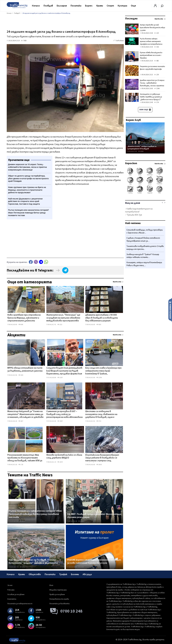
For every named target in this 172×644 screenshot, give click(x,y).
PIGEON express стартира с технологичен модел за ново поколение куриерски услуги (94, 561)
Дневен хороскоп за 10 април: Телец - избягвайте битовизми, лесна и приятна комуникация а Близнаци (152, 84)
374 (156, 102)
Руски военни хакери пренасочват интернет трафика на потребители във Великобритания (151, 43)
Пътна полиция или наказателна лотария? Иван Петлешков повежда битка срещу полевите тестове (35, 514)
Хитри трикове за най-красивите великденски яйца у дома (152, 28)
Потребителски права (59, 599)
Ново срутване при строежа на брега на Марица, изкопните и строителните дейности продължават (24, 318)
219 (156, 33)
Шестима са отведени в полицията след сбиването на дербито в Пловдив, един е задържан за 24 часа (101, 414)
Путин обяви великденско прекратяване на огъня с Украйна (151, 55)
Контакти (12, 599)
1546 (157, 89)
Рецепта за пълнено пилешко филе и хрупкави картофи (152, 68)
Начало (36, 6)
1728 (21, 465)
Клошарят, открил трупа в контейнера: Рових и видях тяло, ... (144, 264)
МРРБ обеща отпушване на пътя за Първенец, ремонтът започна (25, 369)
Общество (35, 574)
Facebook (31, 262)
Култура (122, 6)
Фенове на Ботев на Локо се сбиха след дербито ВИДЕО (64, 457)
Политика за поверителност (20, 604)
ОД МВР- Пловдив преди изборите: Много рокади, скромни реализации (94, 516)
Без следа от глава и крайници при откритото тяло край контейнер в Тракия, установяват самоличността (103, 371)
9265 (99, 325)
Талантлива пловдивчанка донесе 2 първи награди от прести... (145, 248)
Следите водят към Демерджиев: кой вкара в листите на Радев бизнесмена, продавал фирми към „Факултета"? (64, 371)
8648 (21, 325)
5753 (99, 421)
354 (156, 47)
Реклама (11, 590)
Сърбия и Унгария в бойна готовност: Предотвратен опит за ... (143, 240)
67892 (22, 567)
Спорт (110, 6)
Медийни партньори (58, 590)
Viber (36, 262)
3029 (21, 375)
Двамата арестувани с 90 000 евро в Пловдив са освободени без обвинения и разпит (102, 318)
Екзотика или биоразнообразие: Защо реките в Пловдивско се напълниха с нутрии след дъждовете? (102, 458)
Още (133, 6)
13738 (81, 567)
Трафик (63, 574)
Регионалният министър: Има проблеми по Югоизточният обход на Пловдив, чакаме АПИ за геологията (25, 458)
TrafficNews (120, 41)
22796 (99, 378)
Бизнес (89, 6)
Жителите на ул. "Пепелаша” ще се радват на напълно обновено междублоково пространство (63, 318)
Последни (131, 19)
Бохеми (75, 574)
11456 (81, 521)
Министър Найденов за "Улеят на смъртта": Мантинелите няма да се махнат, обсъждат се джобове (25, 414)
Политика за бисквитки (60, 604)
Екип (51, 585)
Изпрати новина (170, 310)
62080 (141, 151)
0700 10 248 (71, 611)
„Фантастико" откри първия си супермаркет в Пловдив (142, 148)
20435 (99, 465)
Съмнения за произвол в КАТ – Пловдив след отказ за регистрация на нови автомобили (64, 414)
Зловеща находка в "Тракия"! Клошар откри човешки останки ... (143, 256)
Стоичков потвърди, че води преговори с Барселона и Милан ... (145, 231)
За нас (10, 585)
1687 (21, 421)
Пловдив (48, 6)
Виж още (145, 110)
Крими (100, 6)
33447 (60, 421)
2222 (60, 325)
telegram (41, 262)
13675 (60, 462)
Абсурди (87, 574)
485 (156, 61)
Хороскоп (131, 163)
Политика (76, 6)
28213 (22, 521)
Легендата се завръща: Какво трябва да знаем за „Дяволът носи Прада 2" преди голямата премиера (151, 98)
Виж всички (117, 282)
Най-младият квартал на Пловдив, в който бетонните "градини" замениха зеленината (33, 561)
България (62, 6)
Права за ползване (57, 594)
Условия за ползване (16, 594)
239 (156, 75)
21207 (60, 378)
